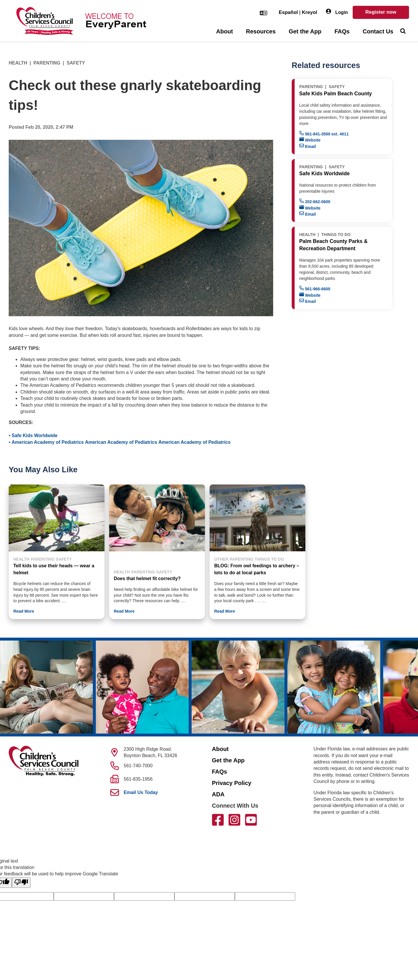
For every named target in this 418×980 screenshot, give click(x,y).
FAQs (342, 31)
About (225, 31)
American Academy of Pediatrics (48, 442)
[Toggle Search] (403, 32)
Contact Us (378, 31)
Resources (261, 31)
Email (308, 146)
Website (310, 140)
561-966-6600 (315, 288)
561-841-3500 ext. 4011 (324, 134)
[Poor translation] (21, 883)
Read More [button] (24, 611)
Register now (381, 12)
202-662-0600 (315, 201)
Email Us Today (141, 792)
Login (337, 12)
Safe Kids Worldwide (35, 436)
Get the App (305, 31)
